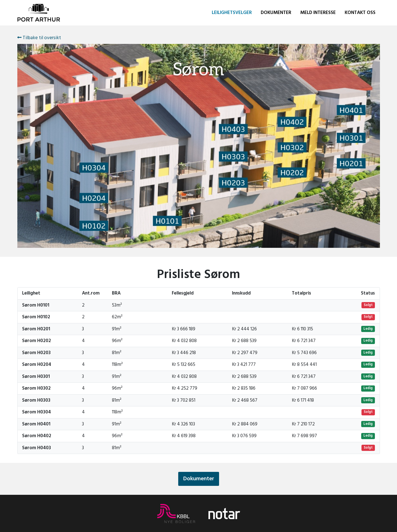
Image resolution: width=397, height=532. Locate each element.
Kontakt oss (360, 13)
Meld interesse (318, 13)
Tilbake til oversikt (39, 38)
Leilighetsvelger (232, 13)
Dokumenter (276, 13)
